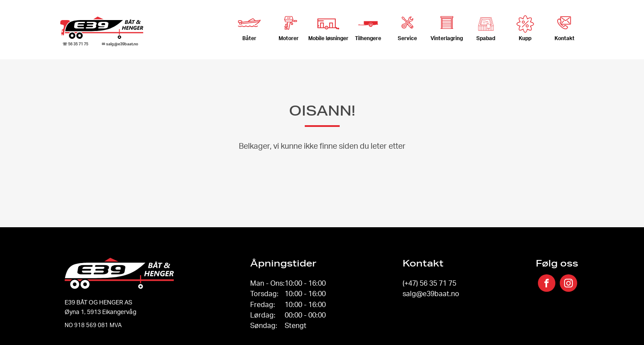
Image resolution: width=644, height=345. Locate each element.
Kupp (525, 28)
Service (407, 26)
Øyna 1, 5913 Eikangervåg (100, 311)
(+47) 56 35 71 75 (429, 283)
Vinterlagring (447, 26)
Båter (249, 26)
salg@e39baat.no (431, 294)
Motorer (289, 26)
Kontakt (565, 26)
